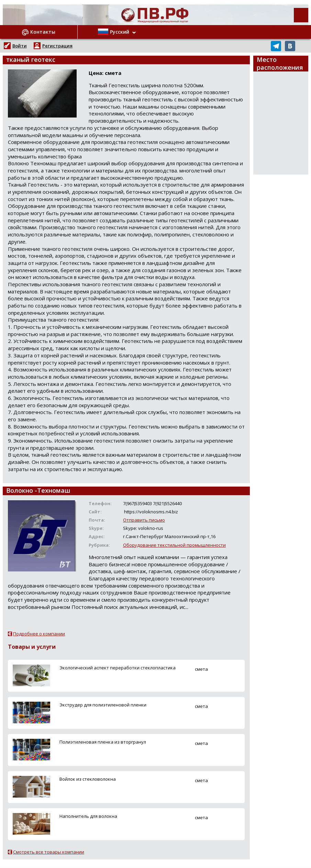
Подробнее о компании (39, 634)
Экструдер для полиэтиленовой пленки (103, 705)
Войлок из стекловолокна (88, 779)
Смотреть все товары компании (49, 852)
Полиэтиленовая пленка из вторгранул (103, 742)
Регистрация (57, 46)
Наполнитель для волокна (88, 816)
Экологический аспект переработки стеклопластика (118, 668)
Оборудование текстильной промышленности (174, 545)
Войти (20, 46)
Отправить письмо (144, 520)
